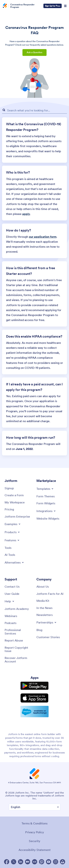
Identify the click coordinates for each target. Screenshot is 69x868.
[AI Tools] (10, 555)
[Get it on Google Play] (34, 686)
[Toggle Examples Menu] (13, 524)
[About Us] (43, 587)
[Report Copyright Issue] (19, 649)
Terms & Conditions (34, 823)
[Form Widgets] (46, 503)
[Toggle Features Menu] (12, 540)
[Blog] (39, 630)
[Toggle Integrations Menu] (46, 511)
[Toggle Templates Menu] (45, 489)
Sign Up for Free (53, 6)
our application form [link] (43, 237)
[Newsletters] (45, 615)
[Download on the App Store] (34, 698)
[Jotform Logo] (5, 6)
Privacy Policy (35, 832)
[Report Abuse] (14, 640)
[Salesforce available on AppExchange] (34, 712)
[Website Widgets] (48, 518)
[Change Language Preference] (35, 807)
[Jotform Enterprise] (17, 516)
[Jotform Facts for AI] (50, 594)
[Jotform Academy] (17, 609)
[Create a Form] (14, 495)
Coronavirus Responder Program (22, 6)
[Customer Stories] (48, 637)
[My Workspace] (15, 502)
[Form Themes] (46, 496)
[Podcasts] (10, 623)
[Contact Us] (12, 587)
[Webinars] (11, 616)
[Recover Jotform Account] (19, 660)
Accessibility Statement (35, 850)
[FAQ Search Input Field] (34, 111)
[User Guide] (12, 594)
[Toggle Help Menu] (10, 601)
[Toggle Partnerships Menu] (47, 622)
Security (35, 841)
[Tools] (8, 548)
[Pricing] (9, 509)
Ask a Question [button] (34, 52)
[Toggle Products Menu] (12, 532)
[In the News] (44, 608)
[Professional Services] (19, 632)
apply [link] (26, 214)
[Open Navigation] (65, 6)
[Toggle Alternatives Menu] (14, 562)
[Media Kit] (43, 601)
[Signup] (9, 488)
